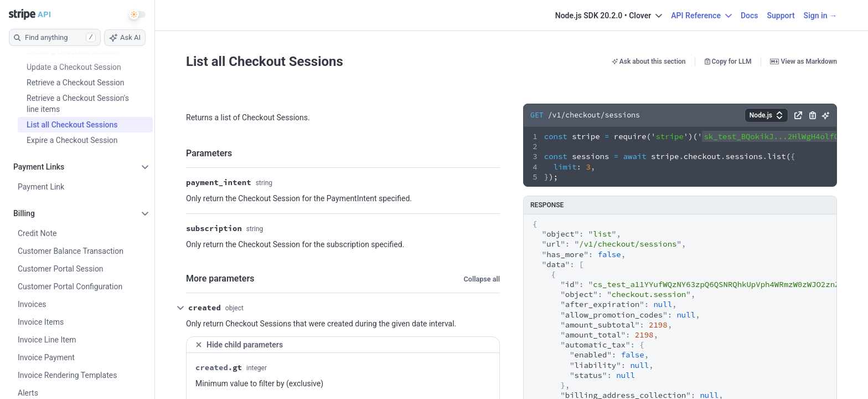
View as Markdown (804, 62)
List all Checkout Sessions (265, 62)
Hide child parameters (239, 345)
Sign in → (820, 16)
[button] (766, 115)
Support (781, 16)
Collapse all (482, 279)
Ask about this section (649, 62)
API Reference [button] (701, 16)
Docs (750, 16)
